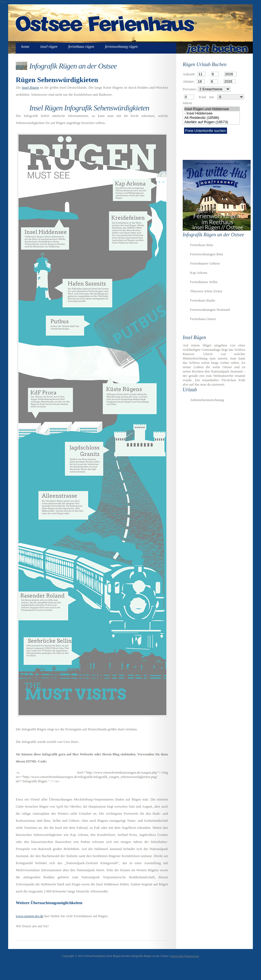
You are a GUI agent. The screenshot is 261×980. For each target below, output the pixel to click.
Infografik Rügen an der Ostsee (73, 66)
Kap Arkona (199, 273)
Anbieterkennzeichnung (207, 400)
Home (25, 47)
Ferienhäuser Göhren (205, 263)
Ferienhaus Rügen (81, 47)
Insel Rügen (49, 47)
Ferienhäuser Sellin (204, 282)
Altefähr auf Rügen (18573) (212, 122)
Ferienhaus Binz (202, 245)
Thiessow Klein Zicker (206, 291)
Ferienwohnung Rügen (121, 47)
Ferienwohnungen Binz (207, 254)
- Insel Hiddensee (212, 113)
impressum (177, 956)
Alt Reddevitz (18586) (212, 118)
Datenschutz (192, 956)
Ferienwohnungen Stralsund (210, 310)
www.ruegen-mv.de (30, 916)
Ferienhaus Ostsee (203, 319)
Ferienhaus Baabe (203, 300)
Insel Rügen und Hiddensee (212, 109)
